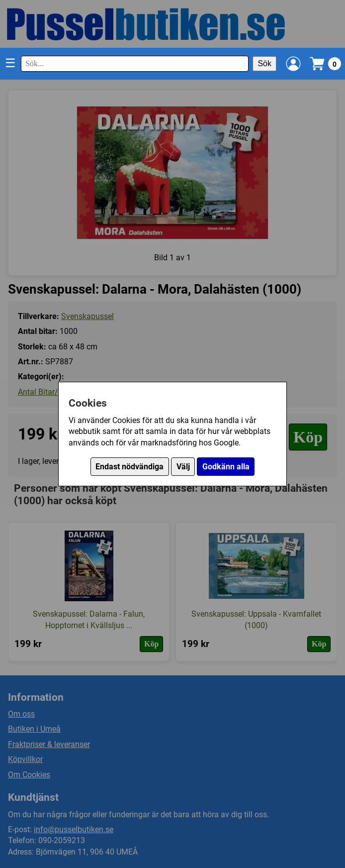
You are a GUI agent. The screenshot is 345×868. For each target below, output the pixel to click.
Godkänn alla (226, 467)
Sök (264, 63)
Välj (183, 467)
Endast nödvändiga (129, 467)
